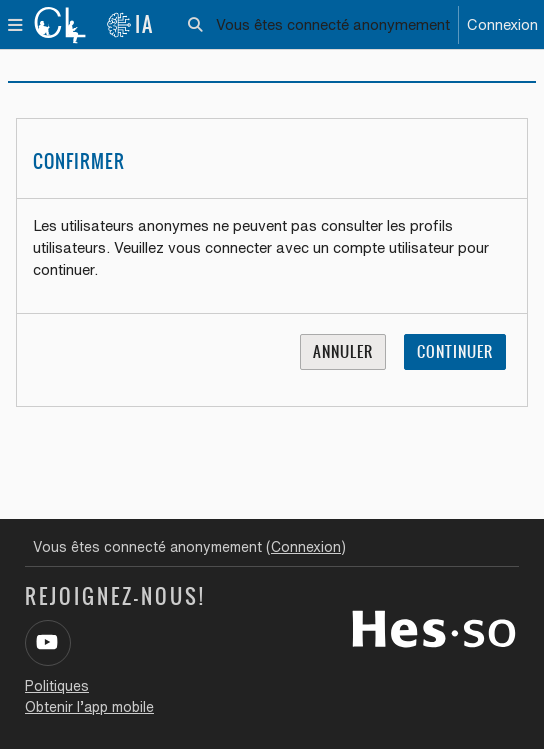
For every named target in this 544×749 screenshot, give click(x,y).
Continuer (455, 352)
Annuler (343, 352)
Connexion (502, 24)
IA (130, 24)
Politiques (57, 686)
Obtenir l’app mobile (89, 707)
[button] (196, 25)
